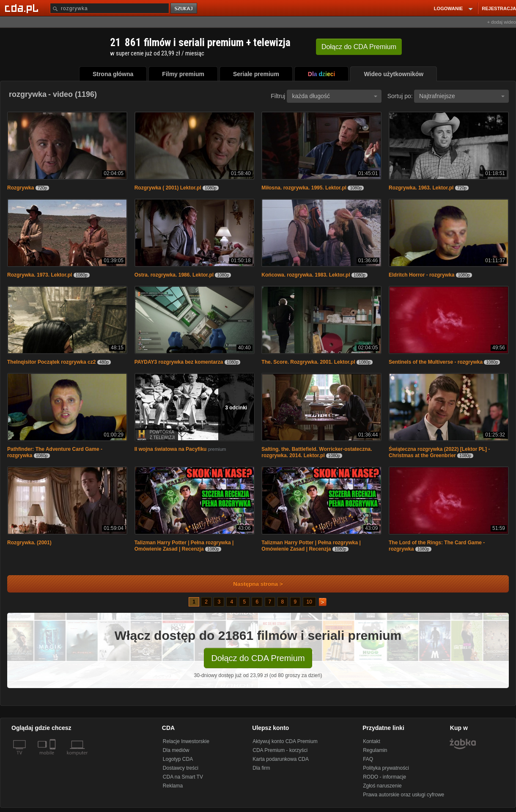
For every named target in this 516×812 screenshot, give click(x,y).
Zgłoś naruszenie (382, 786)
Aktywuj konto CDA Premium (285, 741)
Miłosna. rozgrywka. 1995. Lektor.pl (304, 188)
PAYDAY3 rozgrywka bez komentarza (179, 362)
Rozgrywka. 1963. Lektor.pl (421, 188)
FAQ (368, 759)
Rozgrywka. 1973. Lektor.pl (40, 275)
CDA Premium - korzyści (280, 750)
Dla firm (261, 768)
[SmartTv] (54, 758)
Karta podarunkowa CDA (281, 759)
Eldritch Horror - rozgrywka (421, 275)
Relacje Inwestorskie (186, 741)
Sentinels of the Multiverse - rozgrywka (436, 362)
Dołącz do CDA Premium (258, 658)
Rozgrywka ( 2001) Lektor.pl (168, 188)
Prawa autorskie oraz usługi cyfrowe (403, 795)
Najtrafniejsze (462, 96)
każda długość (335, 96)
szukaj (184, 9)
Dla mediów (176, 750)
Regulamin (375, 750)
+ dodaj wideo (502, 22)
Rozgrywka (21, 188)
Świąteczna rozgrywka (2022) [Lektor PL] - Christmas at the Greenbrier (439, 452)
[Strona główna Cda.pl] (23, 8)
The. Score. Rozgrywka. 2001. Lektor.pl (308, 362)
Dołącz (359, 47)
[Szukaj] (110, 8)
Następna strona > (252, 584)
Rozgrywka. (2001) (29, 543)
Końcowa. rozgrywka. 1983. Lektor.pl (306, 275)
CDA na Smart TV (183, 777)
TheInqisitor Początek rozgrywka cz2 (51, 362)
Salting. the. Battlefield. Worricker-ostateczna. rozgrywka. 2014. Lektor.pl (317, 452)
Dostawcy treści (181, 768)
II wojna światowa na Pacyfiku (171, 449)
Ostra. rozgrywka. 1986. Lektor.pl (174, 275)
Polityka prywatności (386, 768)
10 (309, 602)
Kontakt (372, 741)
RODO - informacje (384, 777)
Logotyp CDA (178, 759)
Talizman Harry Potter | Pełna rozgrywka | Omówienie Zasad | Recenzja (184, 546)
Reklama (173, 786)
